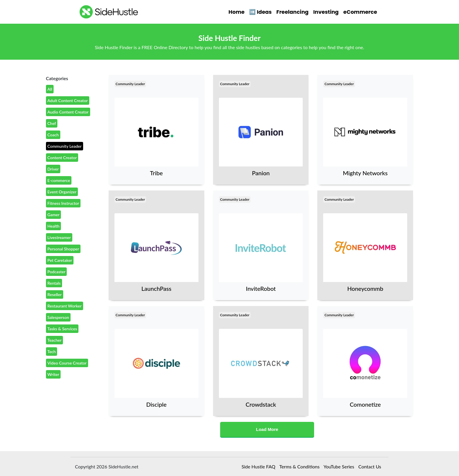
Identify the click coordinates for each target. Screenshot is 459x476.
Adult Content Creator (68, 100)
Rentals (54, 283)
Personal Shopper (63, 249)
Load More (267, 429)
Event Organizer (62, 192)
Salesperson (58, 317)
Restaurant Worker (65, 306)
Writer (53, 374)
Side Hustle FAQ (258, 466)
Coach (53, 135)
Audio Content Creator (68, 112)
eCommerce (360, 12)
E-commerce (59, 180)
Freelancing (292, 12)
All (50, 89)
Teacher (54, 340)
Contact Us (370, 466)
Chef (52, 123)
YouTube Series (339, 466)
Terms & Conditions (299, 466)
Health (53, 226)
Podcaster (56, 272)
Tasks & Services (62, 329)
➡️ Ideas (260, 12)
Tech (52, 352)
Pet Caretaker (60, 260)
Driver (53, 169)
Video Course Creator (67, 363)
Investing (326, 12)
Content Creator (62, 158)
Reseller (55, 294)
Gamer (53, 215)
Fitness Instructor (63, 203)
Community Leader (65, 146)
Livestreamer (59, 237)
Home (237, 12)
